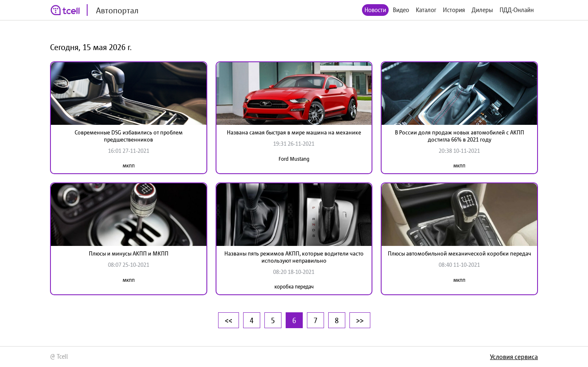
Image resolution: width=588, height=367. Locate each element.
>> (360, 320)
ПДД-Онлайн (517, 10)
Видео (401, 10)
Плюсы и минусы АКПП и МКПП (129, 253)
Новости (375, 10)
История (454, 10)
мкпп (129, 166)
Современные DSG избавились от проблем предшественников (129, 136)
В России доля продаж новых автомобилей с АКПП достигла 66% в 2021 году (460, 136)
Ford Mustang (294, 159)
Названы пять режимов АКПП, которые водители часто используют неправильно (294, 257)
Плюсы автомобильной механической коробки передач (460, 253)
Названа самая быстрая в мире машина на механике (294, 132)
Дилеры (482, 10)
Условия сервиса (514, 357)
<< (229, 320)
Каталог (426, 10)
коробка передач (294, 287)
